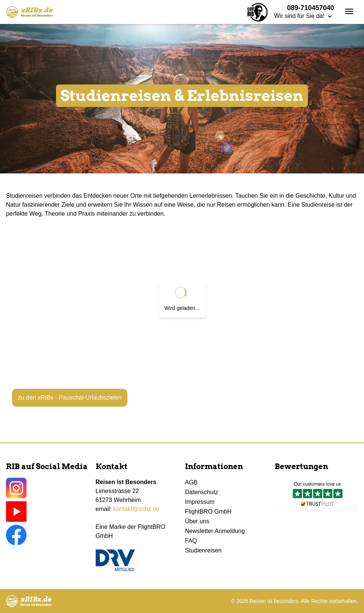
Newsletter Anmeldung (215, 531)
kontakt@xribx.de (136, 509)
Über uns (197, 521)
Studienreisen (203, 550)
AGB (191, 482)
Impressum (200, 502)
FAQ (191, 541)
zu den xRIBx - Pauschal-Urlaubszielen (70, 398)
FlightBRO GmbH (208, 512)
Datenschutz (202, 492)
